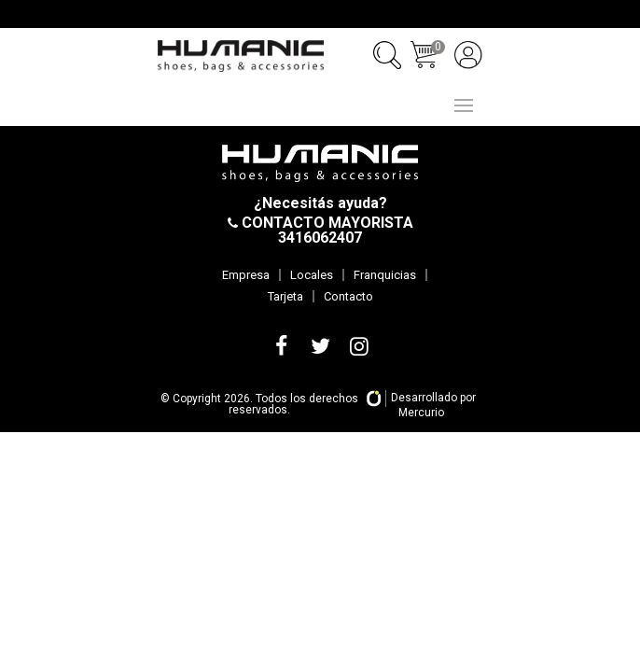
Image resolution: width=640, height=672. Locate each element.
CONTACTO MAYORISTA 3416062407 (326, 230)
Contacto (348, 296)
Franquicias (385, 275)
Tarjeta (285, 296)
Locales (312, 275)
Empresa (246, 275)
